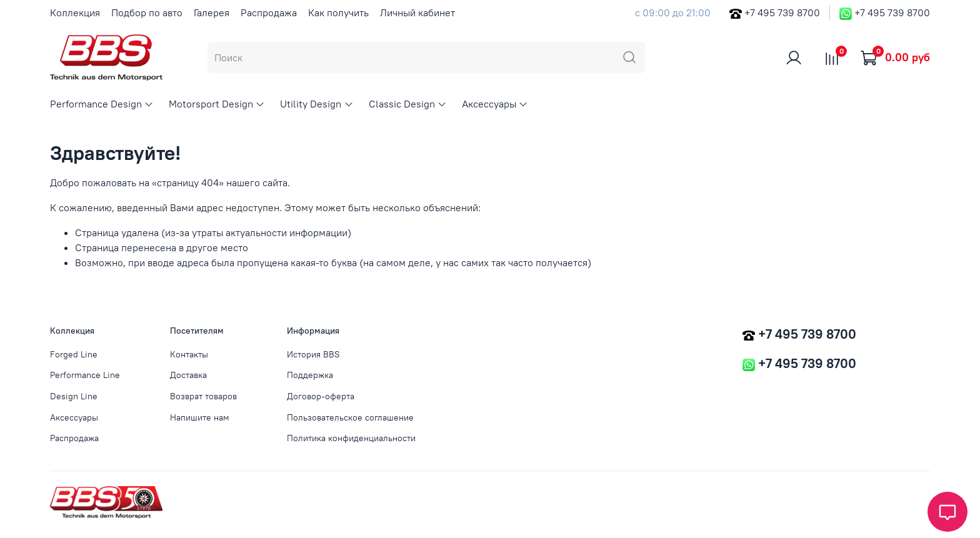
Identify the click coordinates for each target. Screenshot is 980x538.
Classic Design (408, 104)
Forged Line (74, 354)
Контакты (189, 354)
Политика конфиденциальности (351, 438)
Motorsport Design (217, 104)
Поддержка (310, 375)
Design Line (74, 396)
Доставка (188, 375)
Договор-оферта (321, 396)
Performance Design (102, 104)
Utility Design (317, 104)
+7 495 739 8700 (782, 12)
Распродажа (269, 12)
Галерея (212, 12)
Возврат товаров (203, 396)
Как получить (338, 12)
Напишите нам (200, 417)
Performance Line (85, 375)
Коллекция (75, 12)
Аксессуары (495, 104)
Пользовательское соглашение (350, 417)
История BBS (313, 354)
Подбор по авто (147, 12)
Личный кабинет (417, 12)
